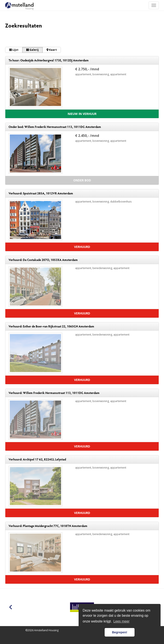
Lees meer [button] (122, 621)
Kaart (52, 50)
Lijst (14, 50)
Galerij (32, 50)
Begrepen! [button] (119, 632)
